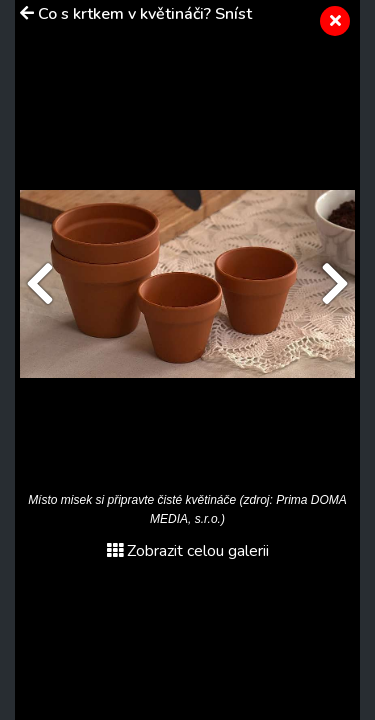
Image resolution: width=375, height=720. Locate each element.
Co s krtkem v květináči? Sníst (145, 14)
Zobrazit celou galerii (188, 551)
